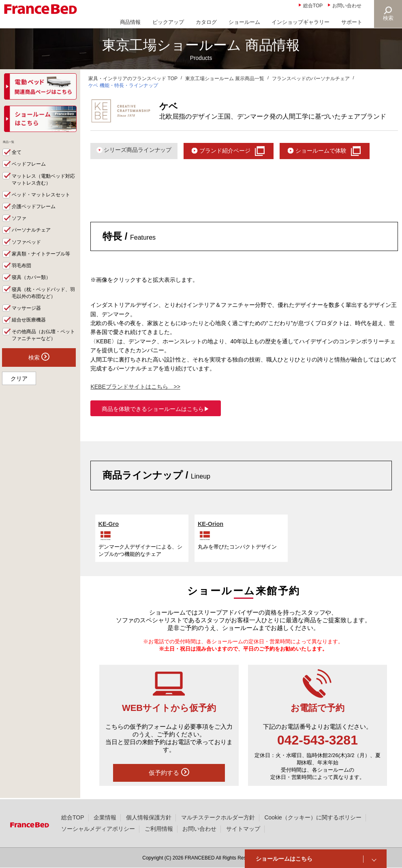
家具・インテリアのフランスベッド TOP (133, 79)
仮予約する (169, 773)
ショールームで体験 (334, 151)
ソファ (20, 225)
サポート (352, 22)
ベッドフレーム (31, 170)
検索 (388, 18)
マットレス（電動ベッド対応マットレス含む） (44, 186)
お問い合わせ (347, 6)
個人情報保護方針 (149, 817)
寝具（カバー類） (33, 285)
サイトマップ (243, 829)
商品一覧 (16, 145)
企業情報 (105, 817)
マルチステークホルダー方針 (218, 817)
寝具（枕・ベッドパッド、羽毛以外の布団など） (44, 301)
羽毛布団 (23, 273)
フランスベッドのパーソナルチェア (311, 79)
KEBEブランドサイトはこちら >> (135, 387)
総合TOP (313, 6)
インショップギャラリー (300, 22)
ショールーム (244, 22)
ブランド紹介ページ (233, 151)
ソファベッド (28, 249)
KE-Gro (109, 524)
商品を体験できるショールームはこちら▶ (156, 410)
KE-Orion (211, 524)
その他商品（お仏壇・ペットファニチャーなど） (44, 344)
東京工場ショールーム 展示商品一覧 (225, 79)
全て (17, 158)
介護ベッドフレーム (36, 213)
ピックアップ (168, 22)
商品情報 (130, 22)
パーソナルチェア (33, 237)
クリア (19, 387)
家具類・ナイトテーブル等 (44, 261)
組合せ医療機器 (31, 328)
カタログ (206, 22)
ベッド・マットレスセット (44, 201)
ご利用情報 (159, 829)
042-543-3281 (318, 741)
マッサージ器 (28, 316)
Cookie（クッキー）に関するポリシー (313, 817)
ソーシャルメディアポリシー (98, 829)
